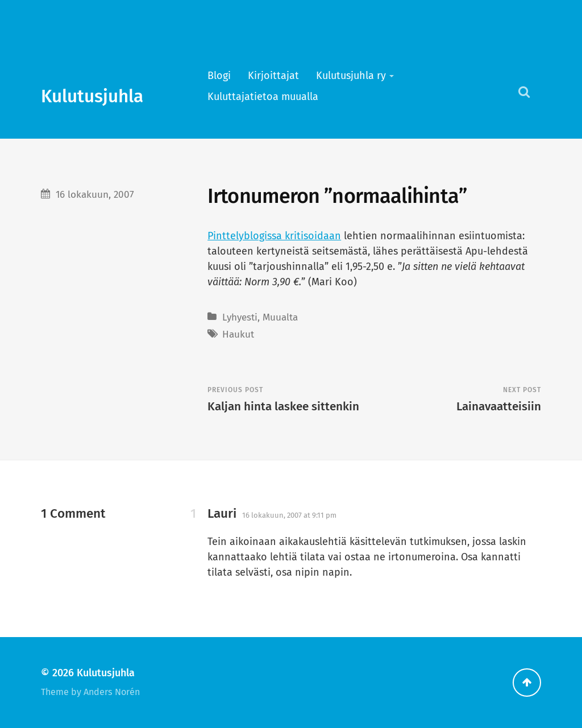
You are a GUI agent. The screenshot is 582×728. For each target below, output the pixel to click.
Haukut (238, 334)
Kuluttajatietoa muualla (263, 97)
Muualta (280, 317)
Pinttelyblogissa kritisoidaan (274, 236)
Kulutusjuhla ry (351, 76)
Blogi (219, 76)
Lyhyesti (240, 317)
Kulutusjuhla (92, 96)
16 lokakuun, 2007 (95, 195)
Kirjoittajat (273, 76)
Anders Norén (112, 692)
